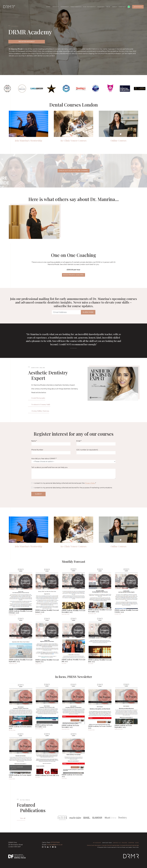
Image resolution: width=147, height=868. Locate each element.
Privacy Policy (90, 483)
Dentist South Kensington (94, 845)
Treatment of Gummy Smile (41, 404)
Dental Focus (20, 858)
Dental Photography (38, 398)
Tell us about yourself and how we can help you (73, 473)
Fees (114, 7)
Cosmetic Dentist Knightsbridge (110, 845)
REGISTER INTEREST (27, 42)
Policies (124, 843)
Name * (51, 443)
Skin (108, 7)
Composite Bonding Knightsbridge (129, 845)
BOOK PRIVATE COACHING (73, 275)
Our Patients (89, 7)
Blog (137, 843)
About (55, 7)
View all (23, 818)
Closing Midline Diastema (40, 411)
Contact (122, 7)
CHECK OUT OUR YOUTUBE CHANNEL (74, 171)
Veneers (64, 7)
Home (48, 7)
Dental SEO (20, 856)
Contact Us (117, 843)
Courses (101, 7)
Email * (96, 443)
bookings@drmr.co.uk (54, 845)
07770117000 (55, 842)
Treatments (76, 7)
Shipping (131, 843)
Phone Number (51, 452)
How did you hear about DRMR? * (73, 460)
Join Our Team (107, 843)
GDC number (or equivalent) (96, 452)
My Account (97, 843)
